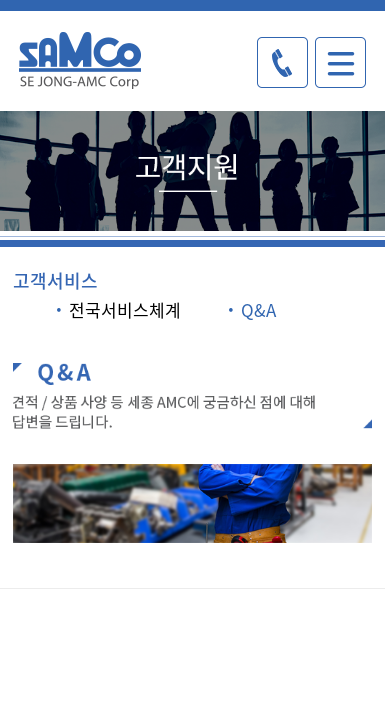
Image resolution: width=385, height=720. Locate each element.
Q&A (250, 309)
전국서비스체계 (117, 309)
